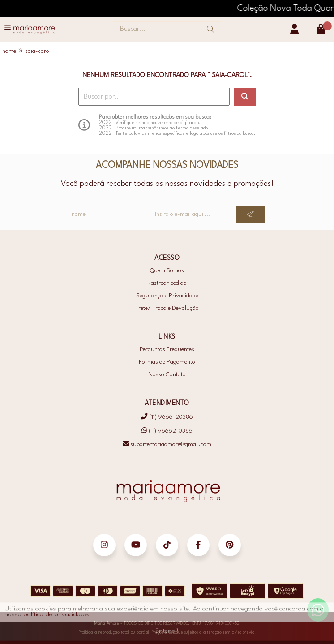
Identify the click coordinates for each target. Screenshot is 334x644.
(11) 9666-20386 (167, 417)
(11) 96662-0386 (167, 431)
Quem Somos (167, 271)
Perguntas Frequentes (167, 350)
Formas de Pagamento (167, 362)
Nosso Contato (167, 375)
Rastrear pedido (167, 283)
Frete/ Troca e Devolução (167, 308)
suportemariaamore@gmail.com (167, 444)
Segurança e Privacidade (167, 296)
